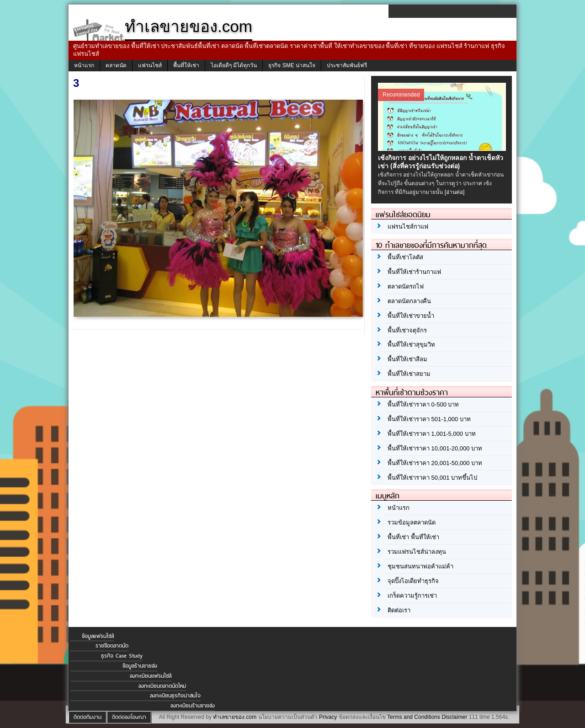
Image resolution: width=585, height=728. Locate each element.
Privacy (328, 717)
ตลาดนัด (116, 65)
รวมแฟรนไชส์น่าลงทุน (417, 552)
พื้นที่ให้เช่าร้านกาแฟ (414, 272)
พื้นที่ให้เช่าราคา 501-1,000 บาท (429, 419)
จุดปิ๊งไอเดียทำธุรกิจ (413, 581)
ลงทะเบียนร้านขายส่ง (193, 706)
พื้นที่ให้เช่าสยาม (409, 374)
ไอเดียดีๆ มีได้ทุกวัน (234, 65)
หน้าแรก (84, 65)
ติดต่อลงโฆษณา (129, 717)
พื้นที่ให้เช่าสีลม (407, 359)
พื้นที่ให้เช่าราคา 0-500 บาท (423, 404)
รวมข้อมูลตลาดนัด (412, 522)
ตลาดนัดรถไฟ (406, 286)
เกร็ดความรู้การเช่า (412, 596)
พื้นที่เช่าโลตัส (405, 257)
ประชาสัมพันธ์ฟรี (347, 65)
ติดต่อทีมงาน (88, 717)
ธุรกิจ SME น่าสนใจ (292, 65)
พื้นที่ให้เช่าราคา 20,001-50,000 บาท (435, 463)
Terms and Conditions (414, 717)
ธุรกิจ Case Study (122, 656)
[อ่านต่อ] (455, 192)
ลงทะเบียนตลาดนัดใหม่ (162, 686)
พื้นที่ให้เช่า (186, 65)
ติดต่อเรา (399, 610)
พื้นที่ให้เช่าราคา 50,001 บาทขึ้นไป (432, 478)
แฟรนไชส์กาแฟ (408, 227)
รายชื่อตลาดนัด (112, 646)
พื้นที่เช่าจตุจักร (407, 330)
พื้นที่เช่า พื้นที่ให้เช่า (413, 537)
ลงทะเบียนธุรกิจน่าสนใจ (175, 696)
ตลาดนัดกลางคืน (409, 301)
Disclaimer (454, 717)
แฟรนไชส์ (150, 65)
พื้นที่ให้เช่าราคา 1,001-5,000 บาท (432, 434)
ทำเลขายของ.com (235, 717)
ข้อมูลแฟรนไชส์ (98, 636)
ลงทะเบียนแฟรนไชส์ (151, 676)
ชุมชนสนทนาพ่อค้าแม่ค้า (420, 566)
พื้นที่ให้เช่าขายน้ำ (411, 316)
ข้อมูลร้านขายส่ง (140, 666)
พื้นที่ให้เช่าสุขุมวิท (411, 345)
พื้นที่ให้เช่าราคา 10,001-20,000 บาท (435, 448)
